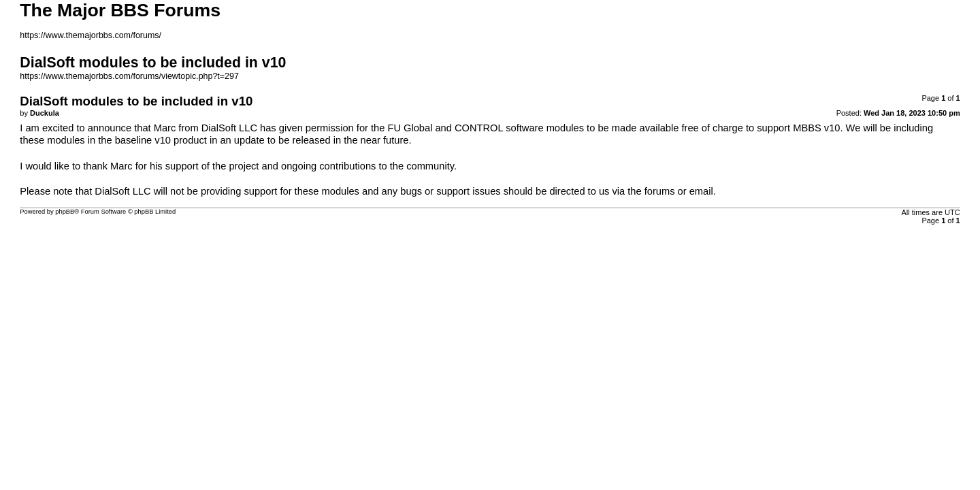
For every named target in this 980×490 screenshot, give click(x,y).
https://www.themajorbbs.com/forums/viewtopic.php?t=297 (129, 76)
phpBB (65, 212)
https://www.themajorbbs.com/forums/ (91, 35)
